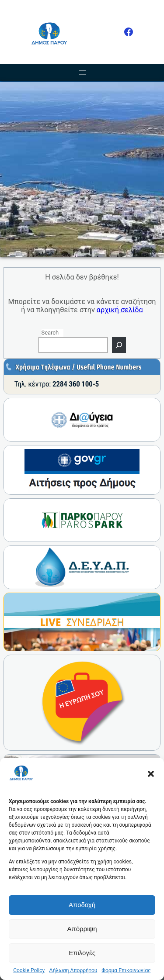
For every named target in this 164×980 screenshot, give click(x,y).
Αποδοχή (82, 905)
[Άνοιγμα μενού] (82, 72)
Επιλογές (82, 953)
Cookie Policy (29, 970)
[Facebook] (129, 32)
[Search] (119, 345)
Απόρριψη (82, 929)
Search (50, 333)
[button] (151, 774)
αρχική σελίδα (120, 310)
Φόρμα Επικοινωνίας (126, 970)
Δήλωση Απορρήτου (73, 970)
